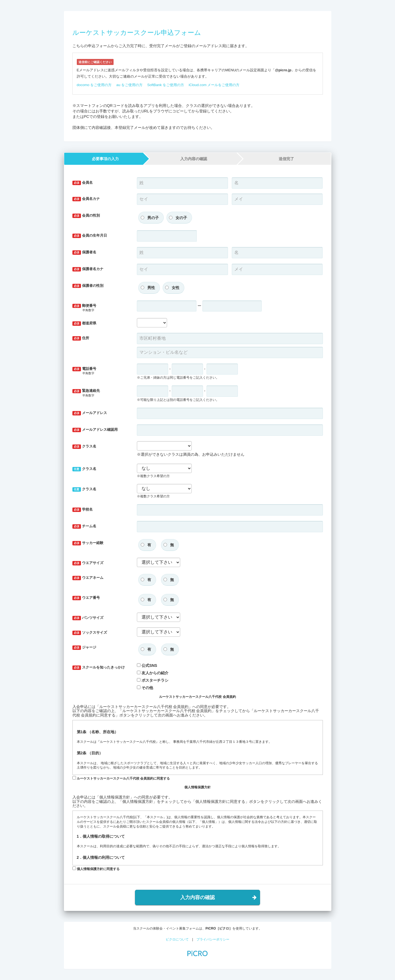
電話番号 (101, 371)
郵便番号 (101, 308)
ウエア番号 (86, 598)
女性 (176, 288)
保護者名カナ (88, 269)
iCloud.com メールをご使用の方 (214, 85)
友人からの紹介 (155, 673)
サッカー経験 (88, 543)
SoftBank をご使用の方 (166, 85)
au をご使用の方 (129, 85)
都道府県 (84, 323)
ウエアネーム (88, 578)
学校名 (83, 510)
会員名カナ (86, 199)
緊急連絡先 (101, 393)
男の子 (153, 218)
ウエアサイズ (88, 563)
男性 (151, 288)
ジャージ (84, 648)
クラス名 (84, 447)
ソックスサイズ (90, 633)
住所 (81, 338)
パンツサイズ (88, 618)
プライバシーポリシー (213, 939)
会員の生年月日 (90, 236)
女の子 (181, 218)
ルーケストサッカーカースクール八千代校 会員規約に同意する (121, 778)
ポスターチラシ (155, 680)
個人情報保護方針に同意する (96, 869)
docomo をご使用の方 (94, 85)
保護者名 (84, 252)
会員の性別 (86, 216)
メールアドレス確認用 (95, 430)
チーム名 (84, 526)
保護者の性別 (88, 286)
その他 (147, 688)
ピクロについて (177, 939)
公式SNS (149, 665)
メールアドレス (90, 413)
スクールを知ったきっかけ (99, 668)
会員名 (83, 183)
